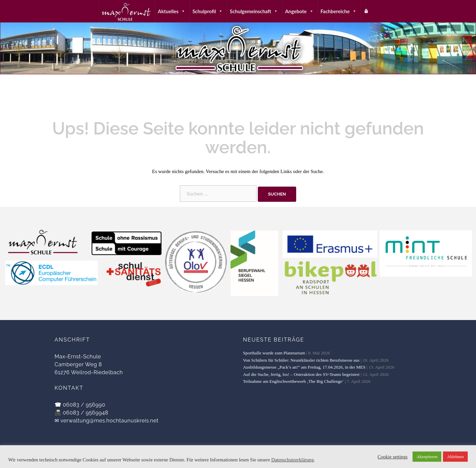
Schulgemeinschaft (254, 11)
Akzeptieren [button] (427, 457)
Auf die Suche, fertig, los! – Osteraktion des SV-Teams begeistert (301, 374)
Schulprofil (208, 11)
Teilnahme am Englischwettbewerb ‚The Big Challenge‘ (293, 381)
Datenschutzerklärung (293, 460)
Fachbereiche (339, 11)
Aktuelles (172, 11)
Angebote (299, 11)
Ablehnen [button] (455, 457)
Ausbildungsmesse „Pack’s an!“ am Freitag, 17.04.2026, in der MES (304, 367)
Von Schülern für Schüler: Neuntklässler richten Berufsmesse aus (301, 360)
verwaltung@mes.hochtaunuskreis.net (110, 421)
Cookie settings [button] (393, 457)
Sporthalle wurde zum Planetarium (274, 353)
